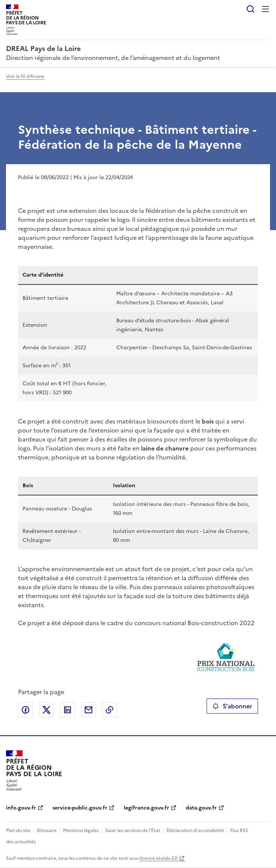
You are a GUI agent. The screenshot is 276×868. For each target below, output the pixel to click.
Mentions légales (81, 831)
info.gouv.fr (21, 808)
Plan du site (18, 831)
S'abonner (232, 706)
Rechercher (250, 9)
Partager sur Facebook (25, 710)
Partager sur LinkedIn (67, 710)
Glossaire (47, 831)
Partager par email (88, 710)
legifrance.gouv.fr (146, 808)
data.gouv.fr (201, 808)
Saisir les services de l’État (133, 831)
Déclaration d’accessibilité (195, 831)
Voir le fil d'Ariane (25, 76)
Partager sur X (46, 710)
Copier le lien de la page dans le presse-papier (109, 710)
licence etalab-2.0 (158, 858)
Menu (265, 9)
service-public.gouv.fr (80, 808)
